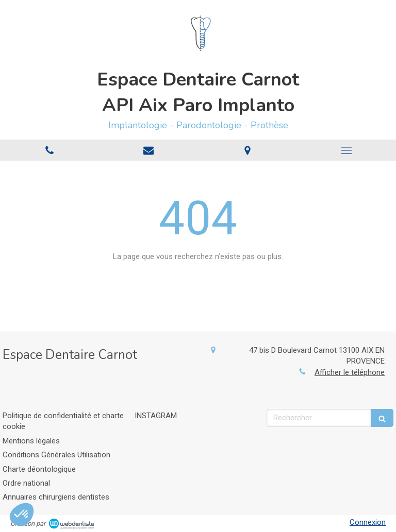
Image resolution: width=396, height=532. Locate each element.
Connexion (368, 522)
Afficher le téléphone (350, 372)
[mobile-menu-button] (346, 150)
